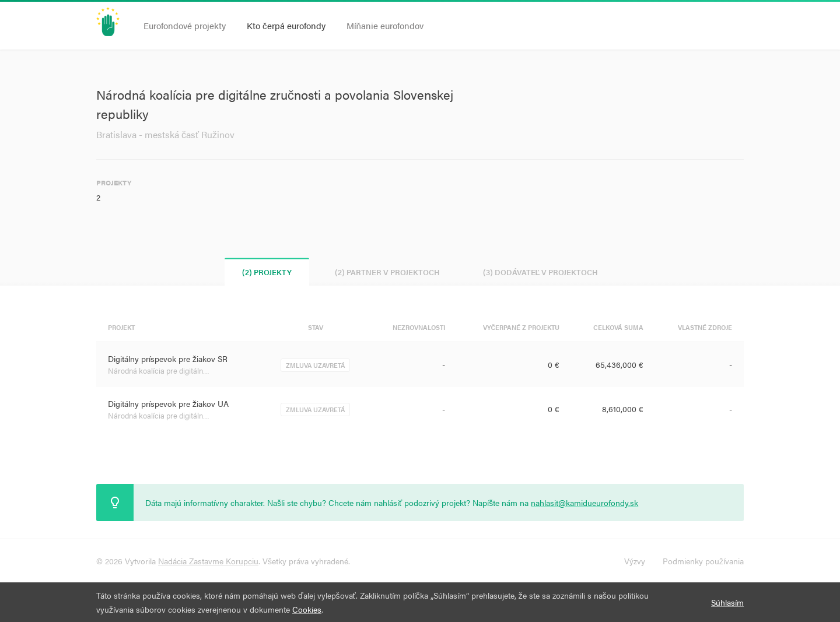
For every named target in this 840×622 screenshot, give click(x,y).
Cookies (307, 609)
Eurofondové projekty (185, 25)
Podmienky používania (703, 561)
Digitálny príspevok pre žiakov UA (168, 403)
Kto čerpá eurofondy (286, 25)
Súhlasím (727, 602)
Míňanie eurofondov (385, 25)
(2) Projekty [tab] (267, 272)
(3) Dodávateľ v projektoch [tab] (541, 272)
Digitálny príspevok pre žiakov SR (168, 359)
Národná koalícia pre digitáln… (159, 370)
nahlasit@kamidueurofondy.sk (584, 502)
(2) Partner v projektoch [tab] (387, 272)
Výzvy (635, 561)
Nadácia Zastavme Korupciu (208, 561)
